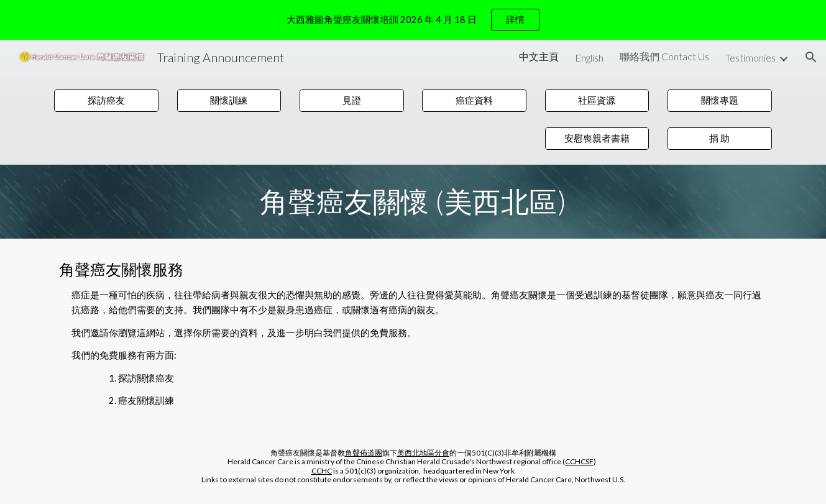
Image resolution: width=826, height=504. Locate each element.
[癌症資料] (474, 101)
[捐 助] (720, 139)
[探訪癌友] (106, 101)
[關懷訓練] (229, 101)
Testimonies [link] (750, 57)
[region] (413, 20)
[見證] (352, 101)
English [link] (589, 57)
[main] (413, 201)
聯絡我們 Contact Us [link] (664, 56)
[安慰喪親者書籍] (597, 139)
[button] (811, 57)
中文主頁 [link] (539, 56)
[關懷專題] (720, 101)
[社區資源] (597, 101)
